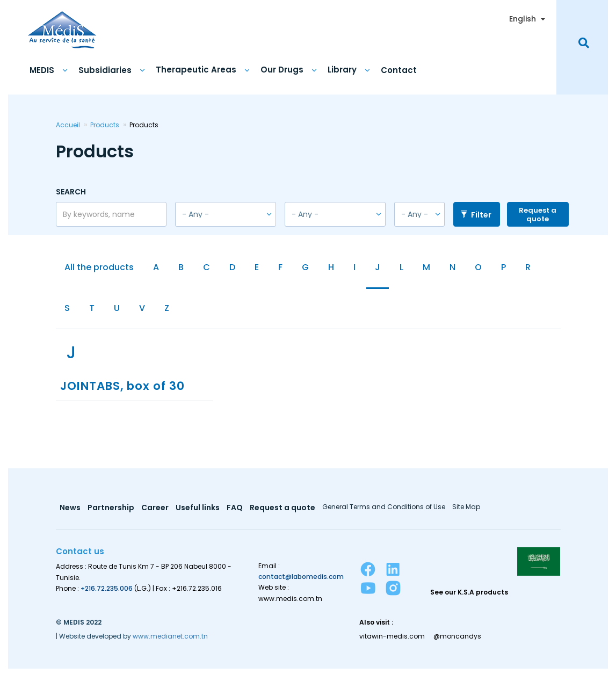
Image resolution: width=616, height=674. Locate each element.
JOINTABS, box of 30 (126, 390)
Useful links (199, 513)
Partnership (111, 513)
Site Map (470, 512)
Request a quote (538, 213)
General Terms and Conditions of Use (387, 512)
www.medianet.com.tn (170, 640)
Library (342, 69)
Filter (476, 214)
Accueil (68, 124)
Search (71, 190)
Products (105, 124)
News (70, 513)
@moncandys (458, 641)
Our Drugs (282, 69)
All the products (99, 267)
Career (156, 513)
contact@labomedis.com (301, 581)
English (523, 18)
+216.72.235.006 (107, 593)
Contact (399, 69)
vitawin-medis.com (392, 641)
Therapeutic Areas (196, 69)
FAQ (237, 513)
